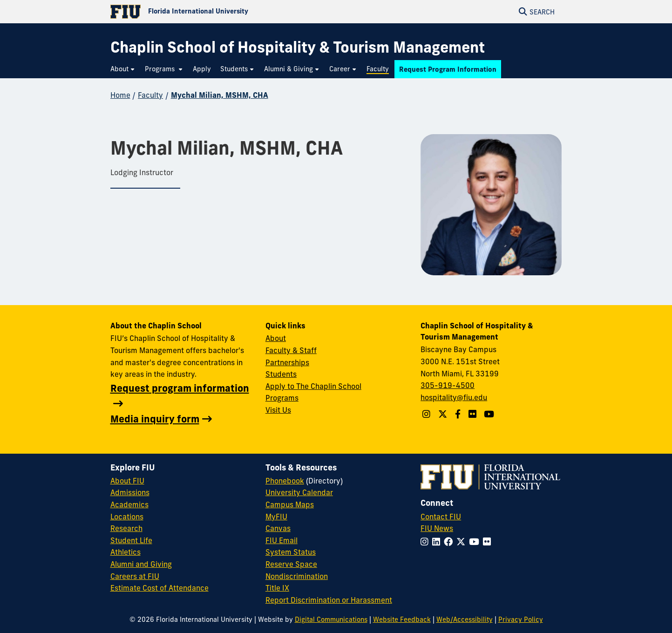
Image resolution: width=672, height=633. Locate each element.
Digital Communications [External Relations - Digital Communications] (331, 619)
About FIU (127, 481)
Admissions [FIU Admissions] (130, 492)
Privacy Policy (521, 619)
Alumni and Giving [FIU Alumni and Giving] (141, 564)
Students (281, 374)
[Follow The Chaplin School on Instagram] (428, 414)
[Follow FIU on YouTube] (476, 542)
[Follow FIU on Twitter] (463, 542)
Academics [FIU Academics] (129, 504)
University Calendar (299, 492)
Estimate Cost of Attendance (160, 588)
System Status (291, 552)
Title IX (277, 588)
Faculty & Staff (291, 350)
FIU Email (282, 540)
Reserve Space (291, 564)
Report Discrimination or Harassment (329, 600)
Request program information (180, 388)
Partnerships (287, 362)
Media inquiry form (155, 419)
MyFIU (276, 517)
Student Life (131, 540)
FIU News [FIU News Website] (437, 528)
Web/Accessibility (465, 619)
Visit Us (278, 410)
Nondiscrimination (297, 576)
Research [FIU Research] (126, 528)
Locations (127, 517)
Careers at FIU (135, 576)
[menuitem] (123, 69)
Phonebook (285, 481)
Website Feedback (402, 619)
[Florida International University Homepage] (223, 12)
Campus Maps (290, 504)
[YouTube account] (490, 414)
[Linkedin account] (474, 414)
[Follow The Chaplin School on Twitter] (444, 414)
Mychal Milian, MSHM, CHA (220, 95)
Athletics (126, 552)
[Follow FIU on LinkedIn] (438, 542)
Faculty (150, 95)
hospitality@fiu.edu (454, 397)
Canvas (278, 528)
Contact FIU (441, 517)
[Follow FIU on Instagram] (426, 542)
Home (120, 95)
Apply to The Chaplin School (313, 386)
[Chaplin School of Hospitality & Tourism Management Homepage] (298, 47)
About (276, 338)
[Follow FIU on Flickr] (489, 542)
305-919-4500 (448, 385)
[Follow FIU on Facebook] (450, 542)
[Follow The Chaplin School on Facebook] (459, 414)
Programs (282, 398)
